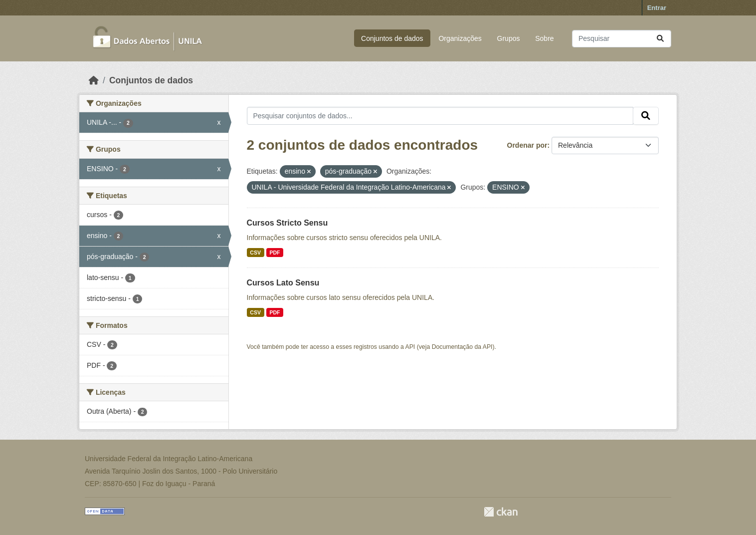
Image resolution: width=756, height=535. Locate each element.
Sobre (544, 38)
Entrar (657, 8)
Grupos (509, 38)
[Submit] (660, 39)
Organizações (460, 38)
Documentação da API (462, 347)
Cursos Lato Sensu (283, 283)
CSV (255, 253)
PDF (275, 253)
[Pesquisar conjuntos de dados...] (622, 39)
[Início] (94, 80)
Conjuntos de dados (392, 38)
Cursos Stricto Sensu (287, 223)
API (410, 347)
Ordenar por (527, 145)
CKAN (501, 512)
